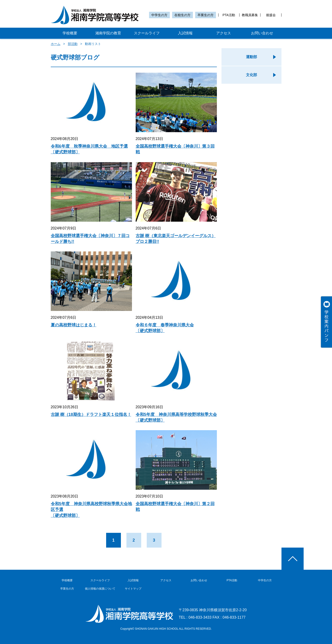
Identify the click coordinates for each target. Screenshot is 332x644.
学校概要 (70, 33)
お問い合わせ (262, 33)
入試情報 (185, 33)
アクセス (224, 33)
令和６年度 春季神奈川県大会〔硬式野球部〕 (165, 328)
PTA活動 (229, 15)
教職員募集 (250, 15)
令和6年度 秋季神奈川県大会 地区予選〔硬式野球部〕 (89, 149)
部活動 (73, 44)
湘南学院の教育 (108, 33)
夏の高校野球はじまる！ (74, 325)
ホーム (56, 44)
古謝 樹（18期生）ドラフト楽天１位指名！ (91, 414)
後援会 (271, 15)
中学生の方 (159, 15)
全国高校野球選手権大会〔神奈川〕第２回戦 (175, 507)
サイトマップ (133, 589)
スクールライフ (147, 33)
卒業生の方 (206, 15)
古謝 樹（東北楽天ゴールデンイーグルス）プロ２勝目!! (176, 239)
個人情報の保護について (100, 589)
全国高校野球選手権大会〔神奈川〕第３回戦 (175, 149)
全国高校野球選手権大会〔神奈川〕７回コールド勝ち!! (90, 239)
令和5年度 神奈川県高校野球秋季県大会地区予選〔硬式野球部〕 (91, 510)
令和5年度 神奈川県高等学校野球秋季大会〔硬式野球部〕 (176, 417)
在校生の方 (182, 15)
